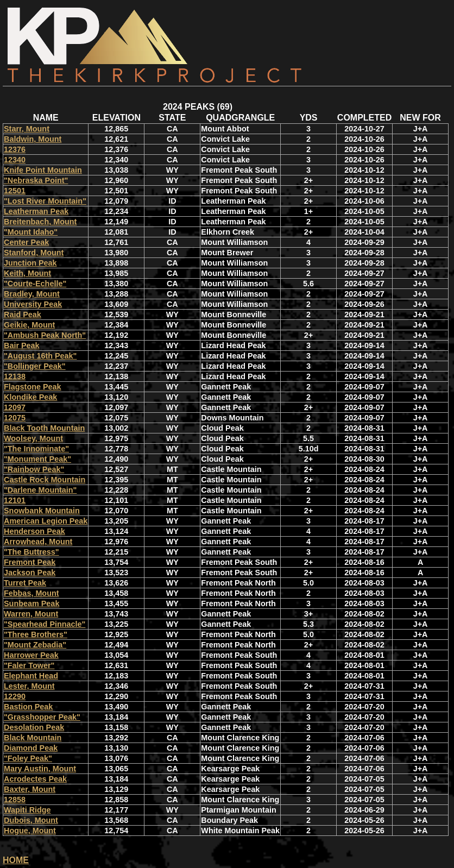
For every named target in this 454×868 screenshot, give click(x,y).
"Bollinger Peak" (35, 366)
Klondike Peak (30, 397)
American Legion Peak (46, 521)
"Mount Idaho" (31, 232)
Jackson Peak (30, 573)
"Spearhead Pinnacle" (45, 624)
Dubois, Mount (31, 820)
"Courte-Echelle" (35, 284)
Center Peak (26, 242)
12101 (15, 500)
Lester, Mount (29, 686)
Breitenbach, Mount (40, 222)
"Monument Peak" (37, 459)
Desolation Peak (34, 727)
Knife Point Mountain (43, 170)
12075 (15, 418)
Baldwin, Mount (33, 139)
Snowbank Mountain (42, 511)
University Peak (33, 304)
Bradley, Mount (32, 294)
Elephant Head (31, 676)
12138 (15, 376)
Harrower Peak (31, 655)
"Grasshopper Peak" (42, 717)
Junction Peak (30, 263)
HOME (16, 860)
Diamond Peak (31, 748)
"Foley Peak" (28, 758)
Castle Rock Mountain (45, 480)
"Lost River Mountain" (45, 201)
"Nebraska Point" (36, 180)
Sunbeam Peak (31, 603)
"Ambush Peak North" (45, 335)
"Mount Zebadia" (35, 645)
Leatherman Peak (36, 211)
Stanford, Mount (34, 253)
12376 (15, 149)
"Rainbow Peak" (34, 469)
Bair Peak (22, 345)
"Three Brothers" (36, 634)
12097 (15, 407)
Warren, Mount (31, 614)
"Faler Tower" (29, 665)
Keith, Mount (27, 273)
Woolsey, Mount (33, 438)
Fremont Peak (30, 562)
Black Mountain (33, 738)
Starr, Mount (27, 129)
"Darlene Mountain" (40, 490)
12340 (15, 160)
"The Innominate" (36, 449)
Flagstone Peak (33, 387)
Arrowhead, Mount (38, 542)
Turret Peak (25, 583)
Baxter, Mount (30, 789)
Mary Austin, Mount (40, 769)
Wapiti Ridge (27, 810)
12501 (15, 191)
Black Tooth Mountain (44, 428)
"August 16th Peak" (40, 356)
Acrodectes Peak (35, 779)
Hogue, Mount (30, 831)
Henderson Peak (34, 531)
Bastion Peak (28, 707)
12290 (15, 696)
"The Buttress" (31, 552)
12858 (15, 800)
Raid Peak (23, 315)
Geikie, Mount (29, 325)
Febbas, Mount (31, 593)
